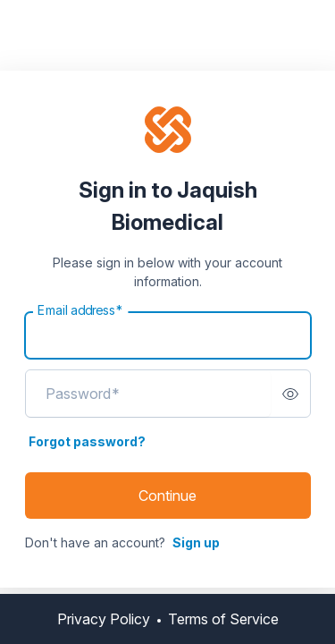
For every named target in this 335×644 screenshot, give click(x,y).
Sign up (196, 542)
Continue (167, 496)
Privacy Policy (104, 619)
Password (83, 394)
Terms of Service (223, 619)
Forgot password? (87, 441)
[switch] (290, 394)
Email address (80, 310)
